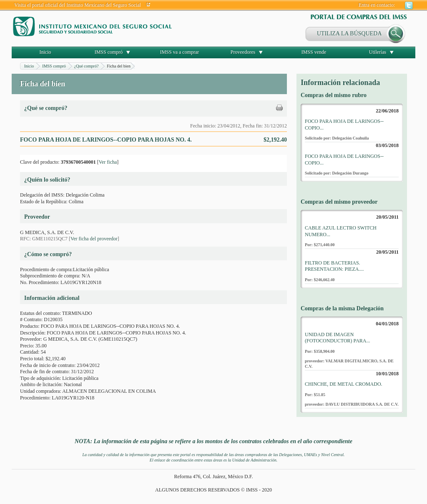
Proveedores (243, 52)
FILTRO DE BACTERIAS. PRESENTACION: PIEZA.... (334, 266)
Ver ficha (108, 162)
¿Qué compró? (87, 66)
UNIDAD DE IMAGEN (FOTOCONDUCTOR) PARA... (337, 338)
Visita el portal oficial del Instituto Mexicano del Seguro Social (78, 5)
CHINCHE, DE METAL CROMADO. (344, 384)
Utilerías (378, 52)
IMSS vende (314, 52)
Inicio (45, 52)
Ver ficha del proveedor (94, 239)
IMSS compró (109, 52)
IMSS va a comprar (180, 52)
